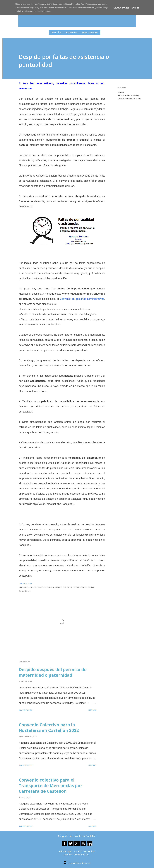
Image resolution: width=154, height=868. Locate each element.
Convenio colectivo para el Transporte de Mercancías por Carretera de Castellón (50, 786)
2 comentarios (25, 710)
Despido (121, 92)
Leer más (92, 710)
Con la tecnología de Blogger (77, 863)
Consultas (72, 32)
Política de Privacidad (77, 855)
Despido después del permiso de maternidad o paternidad (53, 672)
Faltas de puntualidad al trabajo (129, 99)
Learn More (121, 8)
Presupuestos (90, 32)
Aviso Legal (65, 852)
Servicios (56, 32)
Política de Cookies (85, 852)
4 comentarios (25, 826)
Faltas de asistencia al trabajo (129, 95)
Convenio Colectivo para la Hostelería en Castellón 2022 (49, 728)
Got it (135, 8)
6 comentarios (25, 765)
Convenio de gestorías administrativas (82, 299)
